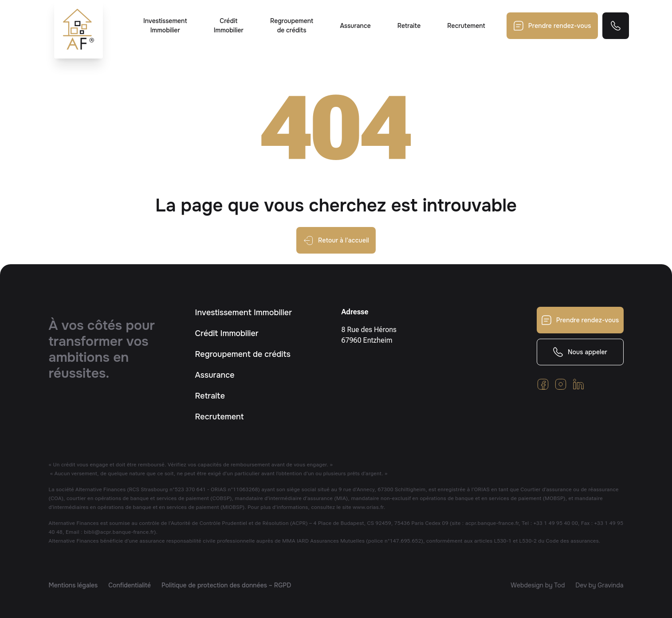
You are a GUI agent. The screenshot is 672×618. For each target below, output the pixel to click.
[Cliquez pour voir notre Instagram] (561, 384)
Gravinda (610, 585)
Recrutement (466, 26)
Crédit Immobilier (229, 25)
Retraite (409, 26)
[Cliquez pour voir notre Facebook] (543, 384)
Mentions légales (73, 585)
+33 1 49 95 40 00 (556, 523)
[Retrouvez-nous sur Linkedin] (578, 384)
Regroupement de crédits (292, 25)
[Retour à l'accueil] (79, 29)
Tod (559, 585)
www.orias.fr (368, 507)
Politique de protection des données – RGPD (226, 585)
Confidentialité (130, 585)
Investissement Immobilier (165, 25)
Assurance (355, 26)
